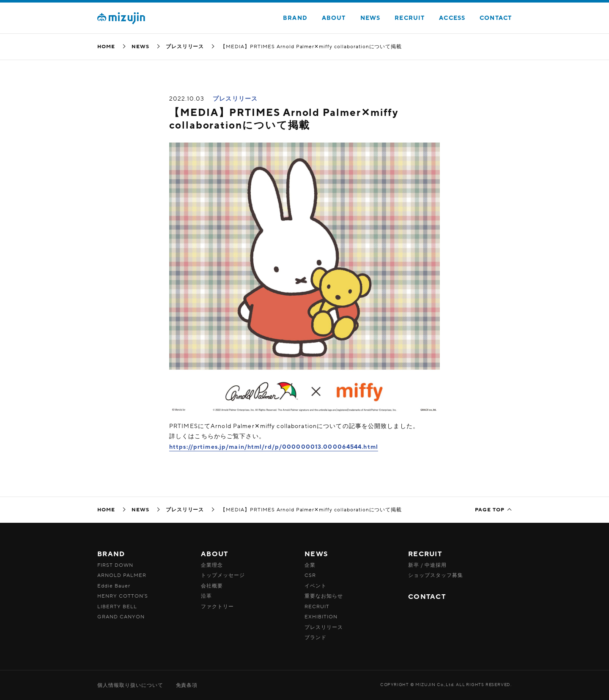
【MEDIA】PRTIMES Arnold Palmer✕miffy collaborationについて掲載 (284, 119)
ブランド (315, 637)
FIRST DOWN (115, 565)
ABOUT (334, 18)
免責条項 (187, 685)
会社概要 (212, 586)
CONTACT (496, 18)
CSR (310, 575)
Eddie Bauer (114, 586)
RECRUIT (410, 18)
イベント (315, 586)
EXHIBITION (321, 617)
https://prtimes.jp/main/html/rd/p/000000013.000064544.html (274, 447)
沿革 (206, 596)
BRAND (295, 18)
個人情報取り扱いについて (130, 685)
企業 (310, 565)
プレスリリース (185, 47)
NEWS (370, 18)
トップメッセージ (223, 575)
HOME (106, 47)
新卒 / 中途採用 (427, 565)
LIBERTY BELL (117, 607)
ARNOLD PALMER (122, 575)
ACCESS (452, 18)
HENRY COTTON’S (123, 596)
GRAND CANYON (121, 617)
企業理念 (212, 565)
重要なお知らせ (324, 596)
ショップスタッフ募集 (436, 575)
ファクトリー (217, 607)
